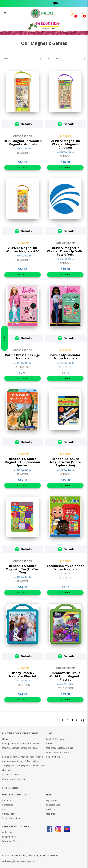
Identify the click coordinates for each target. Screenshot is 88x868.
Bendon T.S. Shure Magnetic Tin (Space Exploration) (65, 462)
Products (51, 809)
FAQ (4, 809)
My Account (52, 800)
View (6, 58)
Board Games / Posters (58, 752)
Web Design (8, 861)
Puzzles (50, 743)
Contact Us (8, 805)
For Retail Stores (10, 788)
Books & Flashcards (56, 739)
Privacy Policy (9, 814)
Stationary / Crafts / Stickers (60, 748)
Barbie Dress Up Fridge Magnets (23, 357)
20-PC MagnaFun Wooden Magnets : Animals (23, 143)
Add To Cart (23, 167)
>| (83, 720)
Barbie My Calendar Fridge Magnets (65, 357)
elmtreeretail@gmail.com (14, 779)
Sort (50, 58)
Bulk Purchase (53, 757)
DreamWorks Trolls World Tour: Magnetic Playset (65, 676)
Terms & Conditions (12, 818)
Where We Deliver (11, 841)
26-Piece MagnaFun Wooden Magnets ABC (23, 250)
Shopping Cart (53, 805)
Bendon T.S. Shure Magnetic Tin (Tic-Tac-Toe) (23, 569)
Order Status (8, 832)
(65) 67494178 (14, 774)
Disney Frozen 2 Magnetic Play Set (23, 675)
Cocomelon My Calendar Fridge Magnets (65, 567)
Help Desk (51, 814)
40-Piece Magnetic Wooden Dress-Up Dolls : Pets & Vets (65, 251)
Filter (4, 434)
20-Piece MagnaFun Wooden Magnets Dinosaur (65, 144)
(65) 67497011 (13, 766)
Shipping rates (9, 837)
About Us (7, 800)
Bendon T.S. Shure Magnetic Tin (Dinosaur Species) (23, 462)
